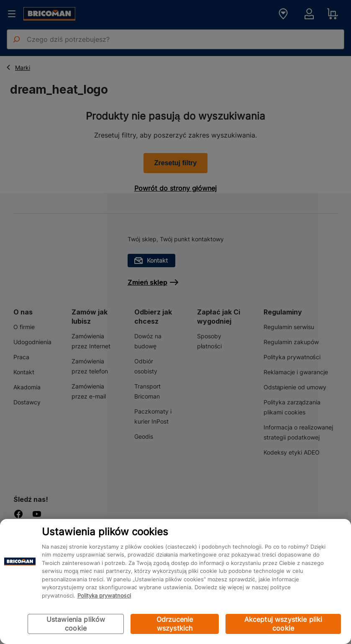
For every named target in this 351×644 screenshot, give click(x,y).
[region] (175, 581)
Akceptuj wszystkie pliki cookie (283, 624)
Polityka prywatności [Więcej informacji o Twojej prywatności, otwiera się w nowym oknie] (104, 595)
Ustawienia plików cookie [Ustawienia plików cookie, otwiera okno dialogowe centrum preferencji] (76, 624)
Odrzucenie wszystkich (175, 624)
